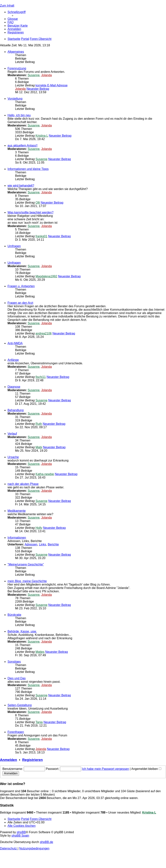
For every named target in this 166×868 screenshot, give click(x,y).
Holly (39, 528)
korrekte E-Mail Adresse (52, 85)
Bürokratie (14, 615)
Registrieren (33, 760)
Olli (38, 203)
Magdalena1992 (46, 276)
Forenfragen (16, 732)
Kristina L (42, 136)
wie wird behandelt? (21, 186)
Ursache (13, 457)
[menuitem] (13, 19)
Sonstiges (14, 662)
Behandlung (16, 410)
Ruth (39, 424)
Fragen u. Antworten (21, 286)
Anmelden (8, 760)
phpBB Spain (20, 836)
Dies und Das (17, 678)
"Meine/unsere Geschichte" (26, 564)
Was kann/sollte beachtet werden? (31, 212)
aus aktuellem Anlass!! (23, 145)
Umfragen (14, 246)
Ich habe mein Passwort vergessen (106, 769)
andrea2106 (44, 333)
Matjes (40, 652)
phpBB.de (47, 842)
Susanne (34, 75)
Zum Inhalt (7, 6)
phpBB (21, 832)
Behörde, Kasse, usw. (22, 631)
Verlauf (12, 434)
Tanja (39, 722)
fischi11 (41, 377)
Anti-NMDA (15, 343)
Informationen (17, 538)
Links (42, 544)
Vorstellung (15, 99)
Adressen (31, 544)
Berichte (53, 544)
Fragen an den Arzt (20, 303)
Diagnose (14, 387)
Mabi (39, 447)
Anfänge (13, 360)
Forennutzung (17, 68)
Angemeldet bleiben (146, 769)
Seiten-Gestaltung (20, 705)
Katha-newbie (45, 474)
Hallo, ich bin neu (19, 115)
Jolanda (47, 75)
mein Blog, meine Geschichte (27, 581)
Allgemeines (16, 52)
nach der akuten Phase (23, 484)
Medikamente (17, 511)
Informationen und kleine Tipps (28, 169)
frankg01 (41, 236)
